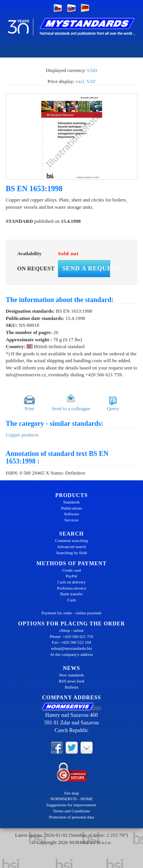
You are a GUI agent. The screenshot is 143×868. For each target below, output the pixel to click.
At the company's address (71, 654)
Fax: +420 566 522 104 (71, 642)
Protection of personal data (71, 817)
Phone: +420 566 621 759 (72, 636)
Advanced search (71, 547)
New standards (71, 675)
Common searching (72, 540)
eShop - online (71, 630)
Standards (71, 502)
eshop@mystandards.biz (72, 648)
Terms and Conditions (71, 811)
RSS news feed (71, 681)
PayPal (71, 576)
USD (92, 70)
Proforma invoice (71, 588)
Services (71, 520)
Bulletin (71, 687)
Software (72, 514)
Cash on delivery (71, 582)
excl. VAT (86, 81)
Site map (71, 793)
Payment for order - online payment (71, 613)
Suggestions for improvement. (71, 805)
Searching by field (71, 553)
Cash (72, 600)
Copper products (22, 435)
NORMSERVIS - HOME (72, 799)
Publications (71, 508)
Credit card (71, 570)
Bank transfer (72, 594)
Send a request (86, 268)
